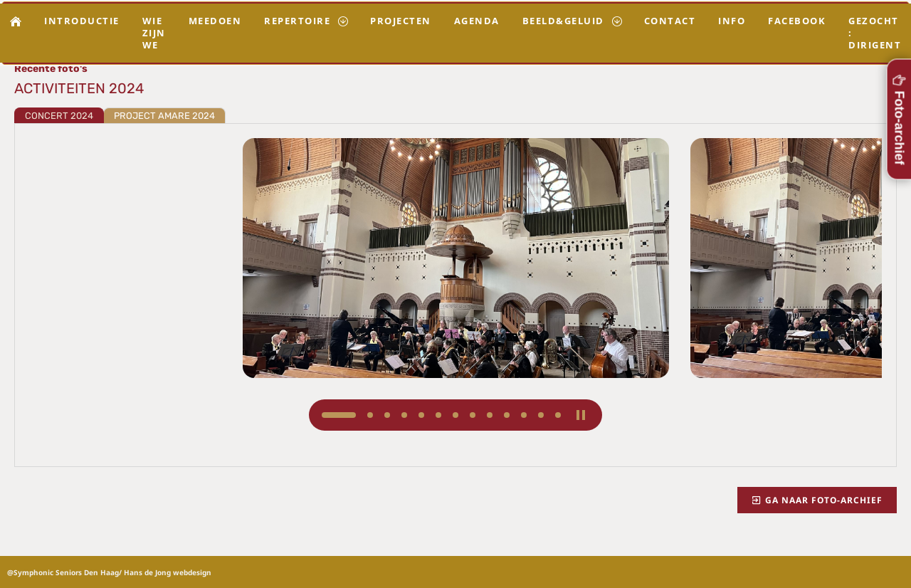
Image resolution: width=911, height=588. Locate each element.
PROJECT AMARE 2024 (164, 116)
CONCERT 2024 (59, 116)
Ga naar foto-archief (817, 500)
